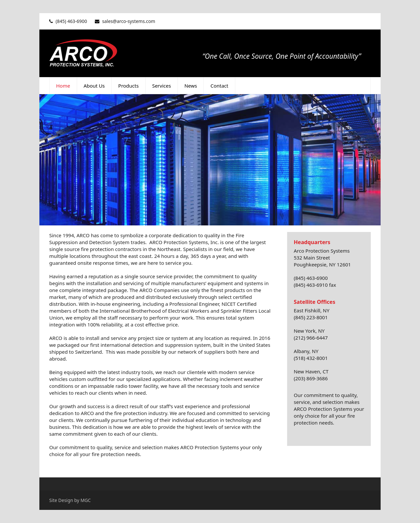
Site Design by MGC (70, 500)
